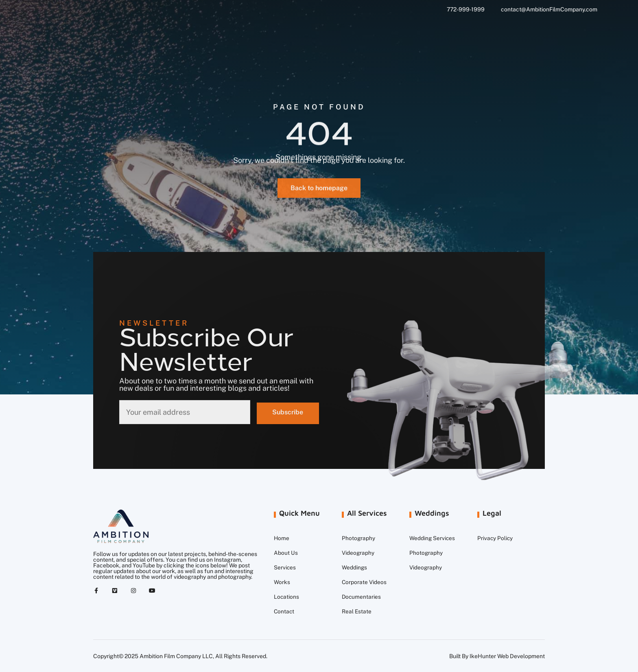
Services (285, 567)
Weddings (355, 567)
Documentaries (362, 597)
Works (282, 582)
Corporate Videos (364, 582)
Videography (358, 553)
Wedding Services (433, 538)
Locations (287, 597)
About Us (286, 553)
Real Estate (357, 611)
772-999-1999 (466, 9)
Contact (284, 611)
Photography (359, 538)
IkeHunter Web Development (507, 656)
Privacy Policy (495, 538)
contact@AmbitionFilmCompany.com (549, 9)
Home (282, 538)
